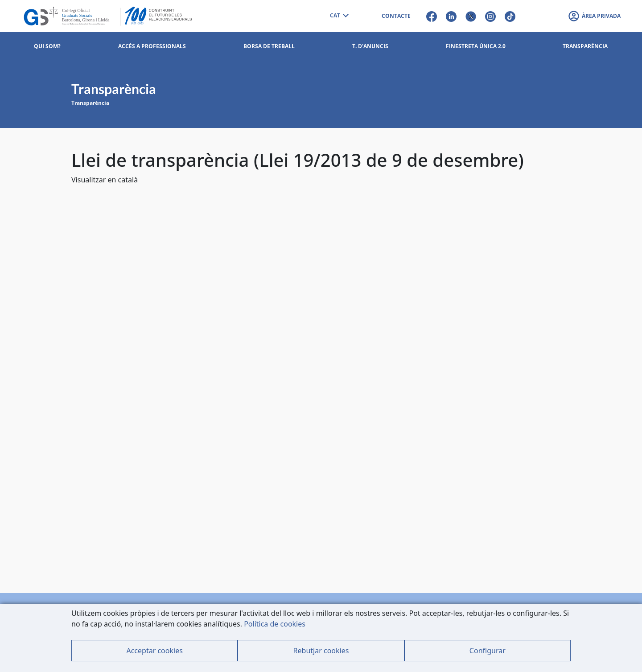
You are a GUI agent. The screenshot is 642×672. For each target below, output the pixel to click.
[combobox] (339, 16)
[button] (594, 16)
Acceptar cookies (154, 651)
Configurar (488, 651)
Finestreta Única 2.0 (476, 46)
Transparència (90, 103)
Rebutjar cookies (321, 651)
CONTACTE (396, 16)
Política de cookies (275, 624)
